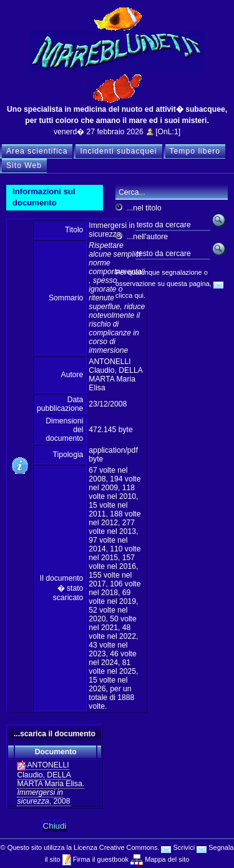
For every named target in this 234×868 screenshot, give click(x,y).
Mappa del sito (166, 859)
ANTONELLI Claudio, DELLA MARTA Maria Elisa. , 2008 (51, 783)
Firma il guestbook (100, 859)
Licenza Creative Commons (115, 847)
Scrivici (178, 847)
